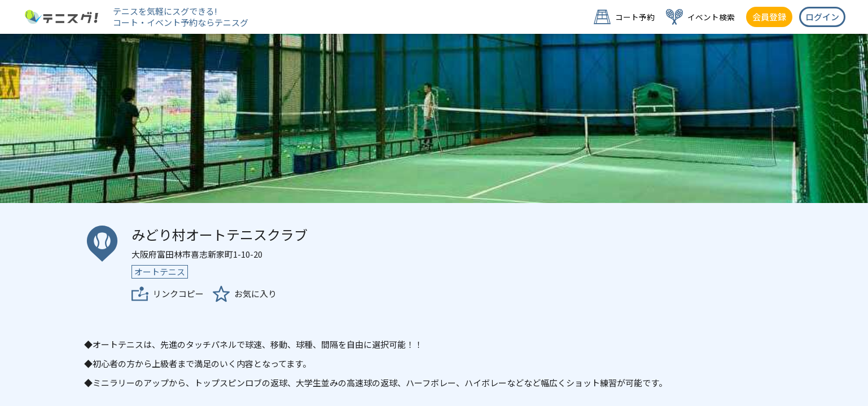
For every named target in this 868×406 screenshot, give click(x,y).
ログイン (822, 17)
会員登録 (769, 17)
